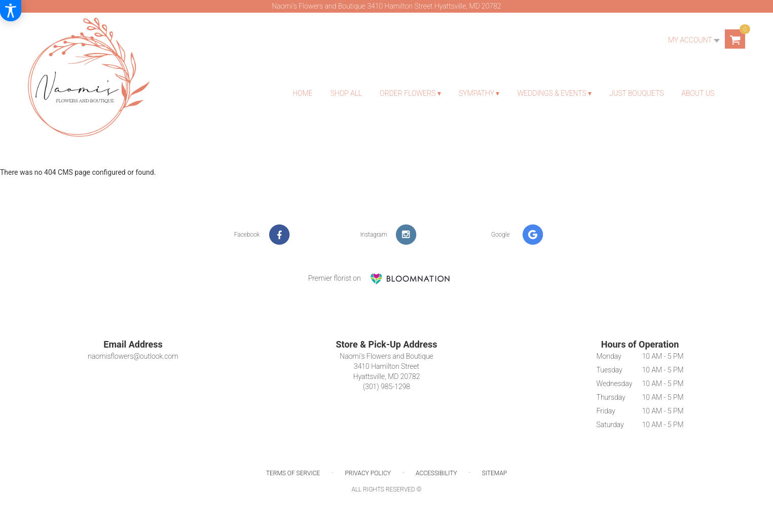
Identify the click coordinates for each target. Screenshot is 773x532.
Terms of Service (293, 473)
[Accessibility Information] (11, 11)
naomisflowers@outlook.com (133, 356)
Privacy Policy (368, 473)
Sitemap (495, 473)
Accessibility (436, 473)
